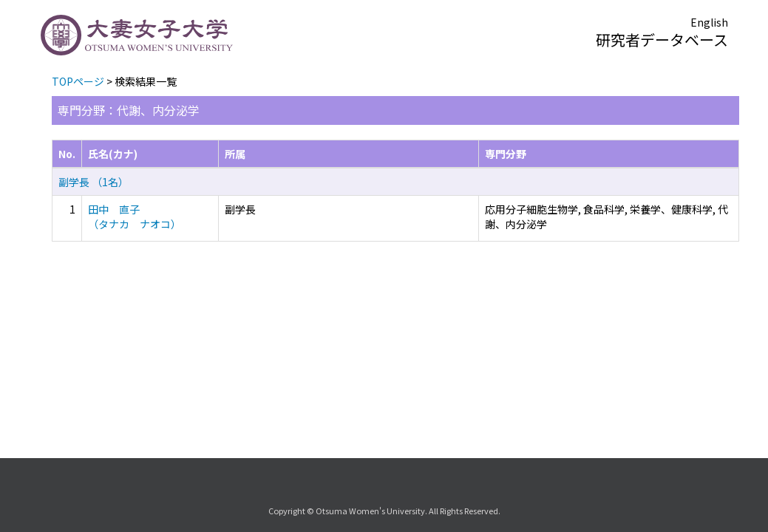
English (709, 22)
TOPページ (78, 81)
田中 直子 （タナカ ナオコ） (135, 216)
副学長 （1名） (94, 182)
